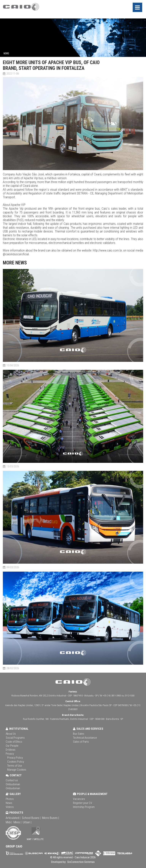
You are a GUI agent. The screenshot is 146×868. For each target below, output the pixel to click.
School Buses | (31, 818)
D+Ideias (11, 750)
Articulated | (13, 818)
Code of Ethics (14, 742)
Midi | (9, 822)
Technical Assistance (85, 738)
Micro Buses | (50, 818)
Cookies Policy (16, 762)
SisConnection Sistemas (81, 862)
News (9, 803)
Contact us (12, 780)
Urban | (27, 822)
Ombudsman (13, 784)
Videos (10, 807)
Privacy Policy (15, 758)
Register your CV (83, 803)
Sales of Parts (81, 742)
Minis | (17, 822)
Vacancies (79, 799)
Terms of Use (15, 766)
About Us (11, 734)
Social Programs (15, 738)
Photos (10, 799)
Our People (12, 746)
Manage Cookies (17, 770)
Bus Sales (79, 734)
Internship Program (84, 807)
